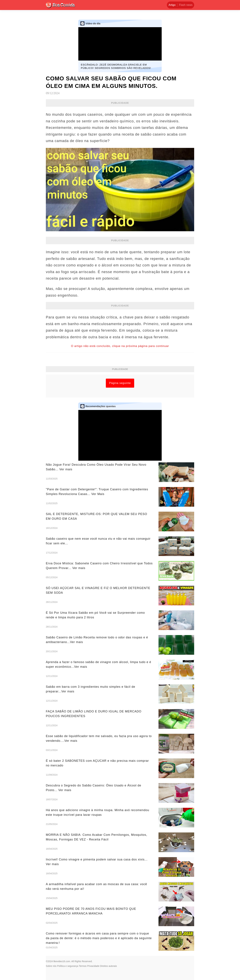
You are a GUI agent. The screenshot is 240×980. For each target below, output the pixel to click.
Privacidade (93, 966)
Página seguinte (120, 383)
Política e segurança (68, 966)
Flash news (186, 5)
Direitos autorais (108, 966)
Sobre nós (51, 966)
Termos (83, 966)
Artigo (172, 5)
